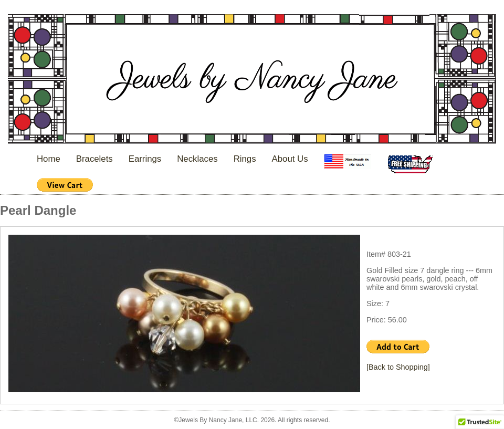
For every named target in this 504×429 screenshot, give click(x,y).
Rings (245, 159)
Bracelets (94, 159)
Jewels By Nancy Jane (252, 80)
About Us (290, 159)
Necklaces (197, 159)
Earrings (145, 159)
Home (49, 159)
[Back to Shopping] (398, 367)
